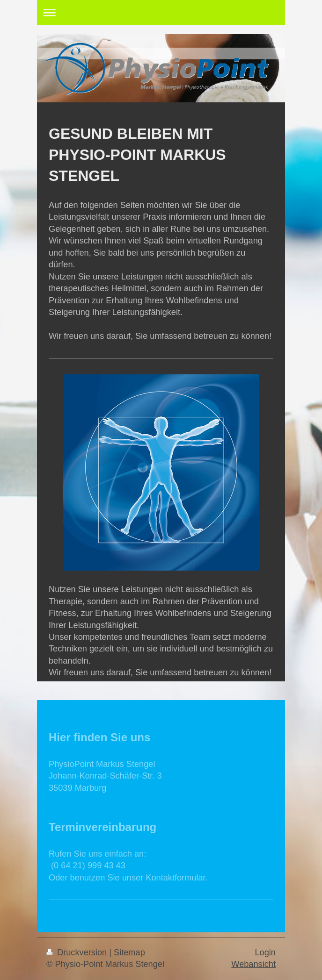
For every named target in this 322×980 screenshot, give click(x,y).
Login (265, 952)
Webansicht (253, 964)
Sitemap (129, 952)
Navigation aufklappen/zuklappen (161, 12)
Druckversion (78, 952)
